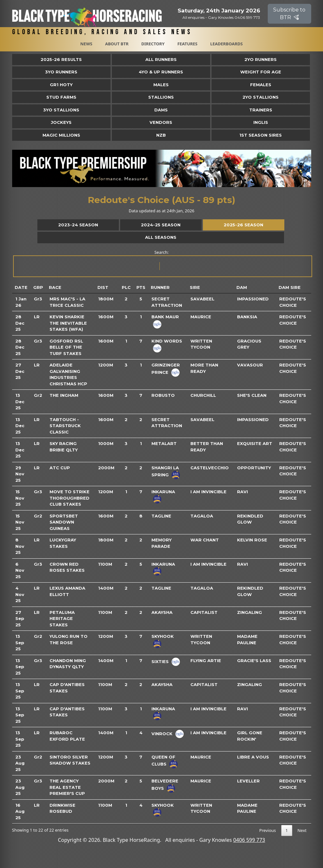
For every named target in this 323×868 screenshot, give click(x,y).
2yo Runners (261, 59)
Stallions (161, 97)
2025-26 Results (61, 59)
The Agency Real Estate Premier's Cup (67, 787)
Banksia (247, 317)
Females (261, 85)
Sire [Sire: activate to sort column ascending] (195, 287)
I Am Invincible (208, 492)
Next (302, 830)
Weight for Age (261, 72)
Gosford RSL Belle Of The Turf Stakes (66, 347)
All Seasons (161, 237)
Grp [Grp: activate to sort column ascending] (38, 287)
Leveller (248, 781)
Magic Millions (61, 135)
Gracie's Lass (254, 660)
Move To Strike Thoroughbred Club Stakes (69, 498)
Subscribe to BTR (289, 14)
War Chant (205, 540)
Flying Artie (206, 660)
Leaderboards (227, 44)
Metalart (164, 443)
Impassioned (253, 299)
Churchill (203, 395)
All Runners (161, 59)
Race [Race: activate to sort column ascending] (55, 287)
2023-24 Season (78, 225)
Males (161, 85)
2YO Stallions (261, 97)
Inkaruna (163, 492)
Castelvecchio (210, 468)
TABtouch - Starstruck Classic (65, 426)
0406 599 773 (249, 840)
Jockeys (61, 122)
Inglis (261, 122)
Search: (162, 263)
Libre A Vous (253, 757)
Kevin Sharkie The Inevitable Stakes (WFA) (68, 323)
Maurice (201, 317)
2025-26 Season (243, 225)
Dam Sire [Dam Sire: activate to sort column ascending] (290, 287)
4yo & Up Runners (161, 72)
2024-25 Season (161, 225)
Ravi (242, 492)
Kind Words (167, 341)
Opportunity (254, 468)
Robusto (163, 395)
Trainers (261, 110)
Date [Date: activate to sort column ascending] (21, 287)
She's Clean (252, 395)
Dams (161, 110)
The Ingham (64, 395)
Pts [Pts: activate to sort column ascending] (141, 287)
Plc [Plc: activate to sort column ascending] (126, 287)
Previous (267, 830)
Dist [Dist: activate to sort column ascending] (103, 287)
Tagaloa (202, 516)
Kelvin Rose (252, 540)
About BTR (117, 44)
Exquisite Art (255, 443)
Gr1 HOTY (61, 85)
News (86, 44)
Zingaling (250, 612)
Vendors (161, 122)
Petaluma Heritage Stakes (62, 619)
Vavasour (250, 365)
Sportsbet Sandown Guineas (64, 522)
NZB (161, 135)
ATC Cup (60, 468)
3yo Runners (61, 72)
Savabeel (202, 299)
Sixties (160, 661)
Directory (153, 44)
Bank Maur (165, 317)
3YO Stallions (61, 110)
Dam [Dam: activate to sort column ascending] (242, 287)
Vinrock (162, 734)
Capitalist (204, 612)
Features (187, 44)
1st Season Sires (261, 135)
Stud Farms (61, 97)
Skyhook (163, 636)
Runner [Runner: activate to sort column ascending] (160, 287)
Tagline (161, 516)
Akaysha (162, 612)
